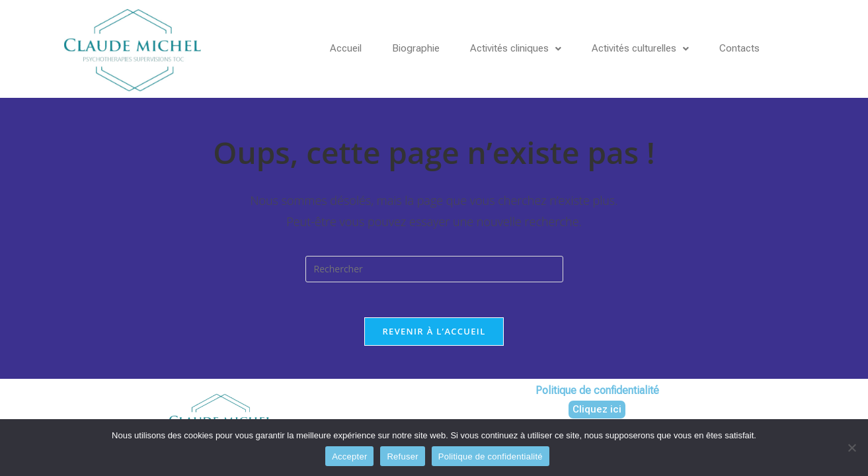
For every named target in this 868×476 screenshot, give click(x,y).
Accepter (349, 456)
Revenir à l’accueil (434, 336)
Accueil (347, 49)
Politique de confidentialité (491, 456)
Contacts (758, 49)
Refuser (402, 456)
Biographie (420, 49)
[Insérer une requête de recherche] (434, 269)
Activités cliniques (524, 49)
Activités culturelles (655, 49)
